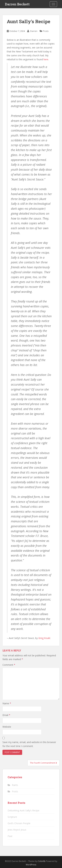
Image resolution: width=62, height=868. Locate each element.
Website (7, 727)
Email (6, 715)
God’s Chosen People (19, 823)
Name (7, 703)
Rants (15, 785)
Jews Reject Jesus (17, 830)
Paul (10, 836)
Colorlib (42, 861)
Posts (46, 31)
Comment (9, 665)
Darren (34, 31)
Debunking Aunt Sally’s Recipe (23, 810)
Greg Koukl (44, 638)
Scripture (12, 817)
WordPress (31, 865)
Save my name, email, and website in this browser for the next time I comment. (29, 744)
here (46, 59)
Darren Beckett (17, 4)
